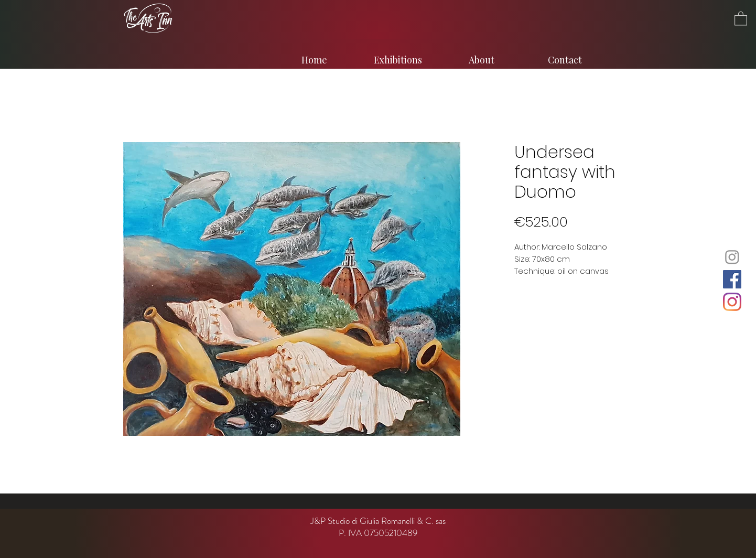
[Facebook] (732, 279)
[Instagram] (732, 257)
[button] (741, 18)
